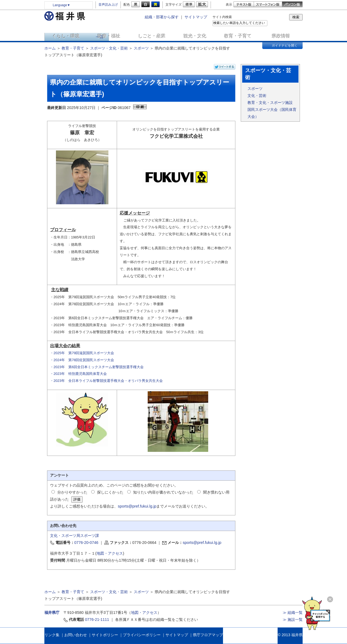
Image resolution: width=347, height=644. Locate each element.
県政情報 (281, 36)
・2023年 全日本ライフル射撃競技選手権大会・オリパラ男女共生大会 (106, 381)
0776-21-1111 (97, 620)
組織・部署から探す (162, 17)
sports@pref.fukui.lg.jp (137, 506)
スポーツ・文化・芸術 (109, 48)
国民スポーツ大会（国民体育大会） (272, 113)
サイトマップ (196, 17)
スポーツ (141, 48)
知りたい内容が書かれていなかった (163, 492)
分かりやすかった (72, 492)
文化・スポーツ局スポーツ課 (75, 536)
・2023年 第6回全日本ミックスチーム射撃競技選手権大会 (97, 367)
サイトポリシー (105, 635)
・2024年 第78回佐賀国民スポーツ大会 (82, 360)
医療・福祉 (109, 36)
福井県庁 (52, 613)
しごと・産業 (152, 36)
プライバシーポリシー (142, 635)
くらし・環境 (66, 36)
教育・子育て (238, 36)
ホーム (50, 48)
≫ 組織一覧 (293, 613)
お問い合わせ (76, 635)
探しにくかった (110, 492)
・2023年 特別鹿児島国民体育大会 (78, 374)
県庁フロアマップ (208, 635)
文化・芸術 (257, 96)
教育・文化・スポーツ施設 (270, 103)
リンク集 (52, 635)
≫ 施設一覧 (293, 620)
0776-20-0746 (86, 543)
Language (61, 5)
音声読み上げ (108, 5)
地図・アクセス (110, 553)
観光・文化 (195, 36)
